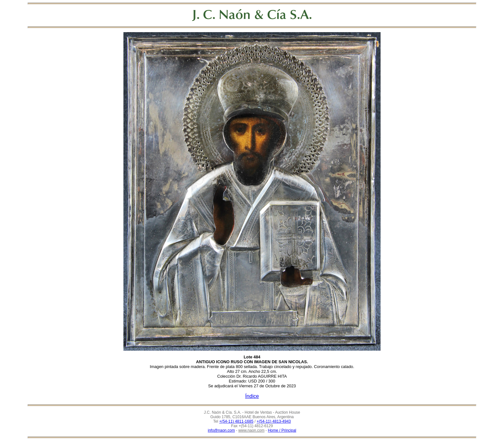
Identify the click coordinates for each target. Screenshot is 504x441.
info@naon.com (221, 430)
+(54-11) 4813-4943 (274, 421)
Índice (252, 396)
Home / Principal (282, 430)
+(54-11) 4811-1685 (236, 421)
